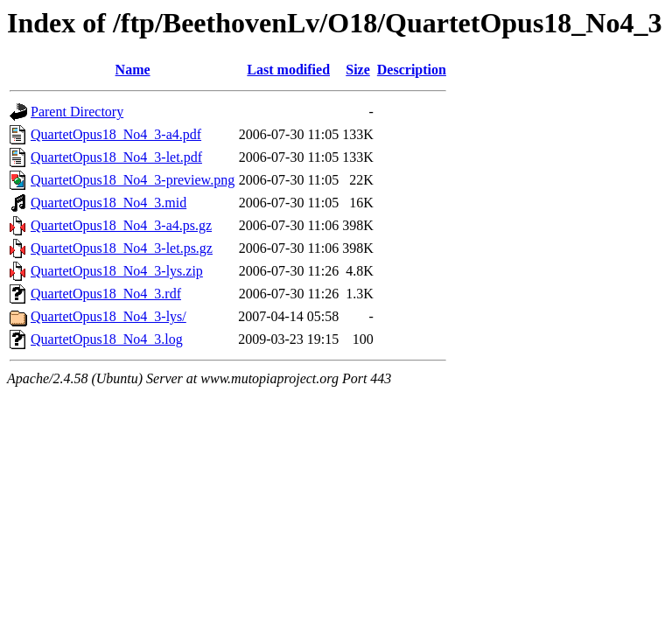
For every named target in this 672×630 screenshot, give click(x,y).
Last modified (288, 70)
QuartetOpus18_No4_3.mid (108, 203)
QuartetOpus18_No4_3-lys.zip (117, 271)
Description (412, 70)
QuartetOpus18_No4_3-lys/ (108, 316)
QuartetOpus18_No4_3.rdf (106, 294)
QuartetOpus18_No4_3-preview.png (133, 180)
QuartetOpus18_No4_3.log (107, 339)
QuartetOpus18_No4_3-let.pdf (116, 157)
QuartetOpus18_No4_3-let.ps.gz (122, 248)
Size (358, 70)
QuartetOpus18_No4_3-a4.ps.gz (121, 225)
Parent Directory (77, 112)
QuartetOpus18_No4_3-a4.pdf (116, 134)
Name (133, 70)
